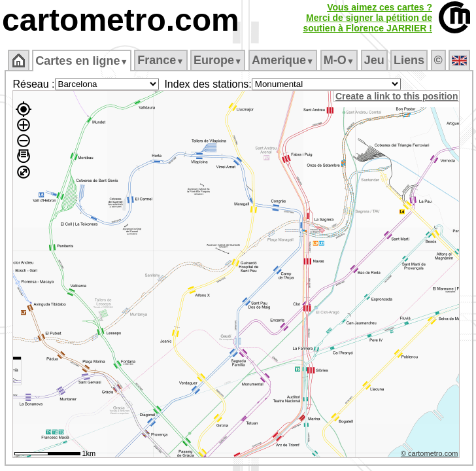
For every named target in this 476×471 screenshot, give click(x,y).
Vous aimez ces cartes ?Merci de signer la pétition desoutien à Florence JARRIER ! (367, 18)
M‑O (339, 60)
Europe (218, 60)
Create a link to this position (397, 96)
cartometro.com (121, 20)
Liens (409, 60)
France (161, 60)
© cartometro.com (430, 453)
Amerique (283, 60)
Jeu (374, 60)
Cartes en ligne (81, 61)
